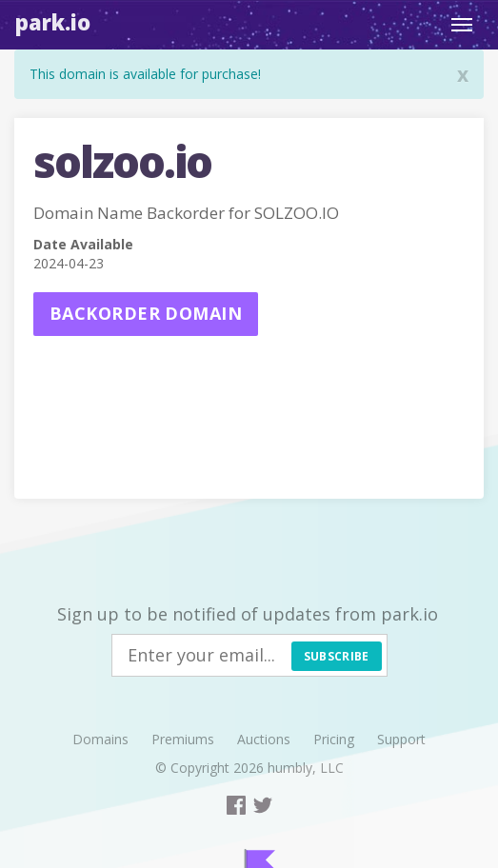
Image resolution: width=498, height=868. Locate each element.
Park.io (53, 22)
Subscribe (337, 656)
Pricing (334, 739)
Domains (100, 739)
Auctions (264, 739)
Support (401, 739)
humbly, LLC (306, 768)
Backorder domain (146, 313)
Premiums (183, 739)
